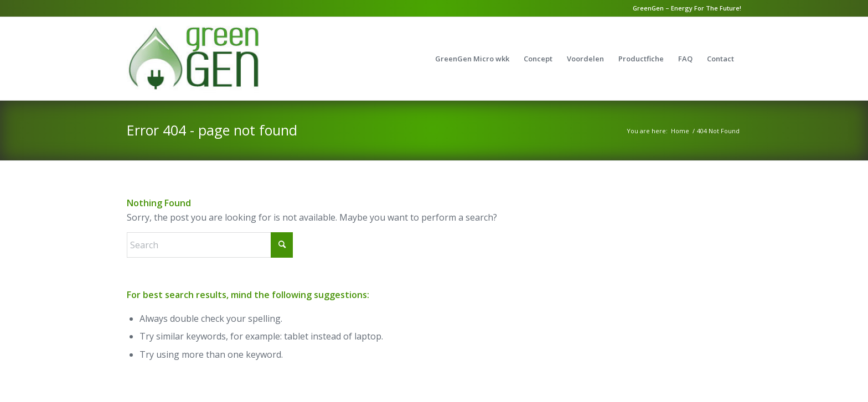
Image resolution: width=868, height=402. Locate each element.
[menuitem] (472, 59)
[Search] (210, 245)
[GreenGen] (217, 59)
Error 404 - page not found (212, 130)
